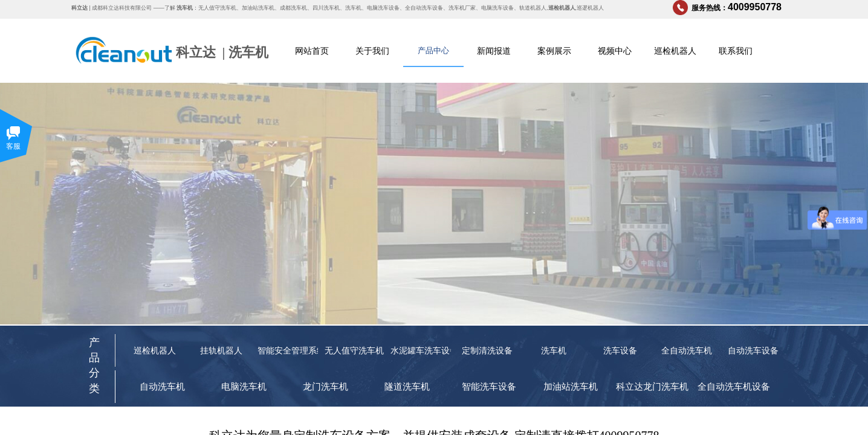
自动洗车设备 (753, 350)
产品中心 (433, 50)
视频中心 (615, 51)
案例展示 (554, 51)
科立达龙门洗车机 (652, 386)
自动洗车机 (162, 386)
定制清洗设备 (487, 350)
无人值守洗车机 (354, 350)
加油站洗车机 (571, 386)
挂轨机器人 (221, 350)
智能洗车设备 (489, 386)
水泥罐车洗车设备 (421, 350)
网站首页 (312, 51)
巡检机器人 (675, 51)
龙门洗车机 (325, 386)
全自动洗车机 (687, 350)
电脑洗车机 (244, 386)
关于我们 (372, 51)
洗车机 (248, 52)
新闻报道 (494, 51)
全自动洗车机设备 (734, 386)
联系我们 (736, 51)
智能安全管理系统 (288, 350)
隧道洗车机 (407, 386)
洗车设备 (620, 350)
